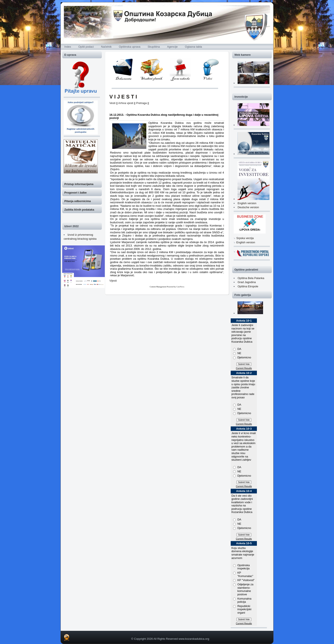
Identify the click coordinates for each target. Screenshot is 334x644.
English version (247, 203)
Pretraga (141, 103)
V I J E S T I (123, 97)
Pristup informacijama (79, 184)
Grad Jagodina (247, 282)
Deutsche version (248, 207)
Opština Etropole (248, 286)
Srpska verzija (245, 238)
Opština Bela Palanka (251, 278)
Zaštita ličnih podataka (79, 210)
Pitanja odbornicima (78, 201)
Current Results (244, 368)
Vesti (112, 103)
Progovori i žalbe (76, 193)
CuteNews (180, 287)
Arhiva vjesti (126, 103)
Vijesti (113, 281)
